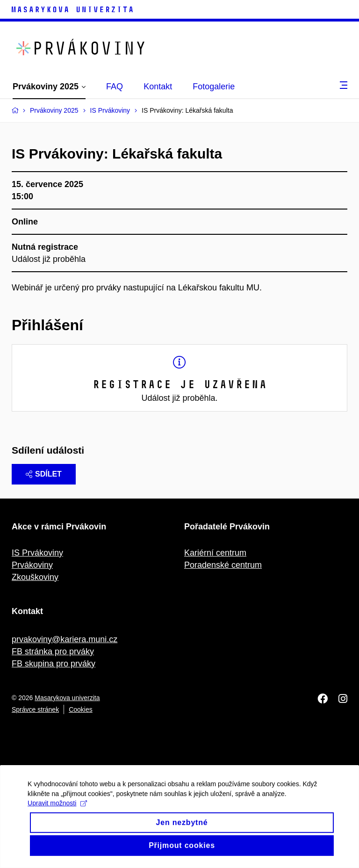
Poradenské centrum (223, 565)
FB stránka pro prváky (53, 651)
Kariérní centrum (215, 553)
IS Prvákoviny (37, 553)
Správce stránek (35, 709)
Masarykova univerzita (67, 698)
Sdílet (44, 474)
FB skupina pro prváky (54, 664)
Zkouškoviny (35, 577)
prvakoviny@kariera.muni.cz (65, 639)
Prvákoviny (32, 565)
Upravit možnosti (58, 813)
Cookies (81, 709)
